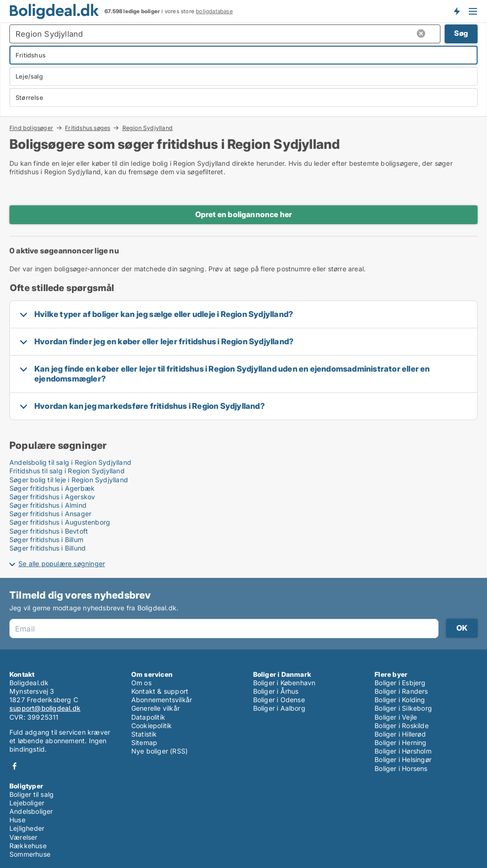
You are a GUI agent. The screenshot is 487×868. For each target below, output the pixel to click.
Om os (141, 683)
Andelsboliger (31, 811)
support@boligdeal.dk (45, 708)
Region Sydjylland (148, 128)
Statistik (144, 734)
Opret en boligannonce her (244, 214)
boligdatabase (214, 11)
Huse (17, 820)
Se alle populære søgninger (62, 564)
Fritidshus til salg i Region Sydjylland (67, 471)
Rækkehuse (28, 846)
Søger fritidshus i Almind (48, 505)
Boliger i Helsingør (403, 759)
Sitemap (144, 742)
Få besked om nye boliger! (456, 11)
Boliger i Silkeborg (403, 708)
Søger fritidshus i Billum (46, 539)
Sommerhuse (30, 854)
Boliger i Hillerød (400, 734)
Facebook (15, 766)
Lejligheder (27, 828)
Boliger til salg (32, 794)
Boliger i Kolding (400, 700)
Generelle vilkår (156, 708)
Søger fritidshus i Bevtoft (49, 531)
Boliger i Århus (276, 691)
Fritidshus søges (88, 128)
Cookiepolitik (152, 726)
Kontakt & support (160, 691)
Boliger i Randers (401, 691)
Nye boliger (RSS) (160, 751)
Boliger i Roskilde (402, 726)
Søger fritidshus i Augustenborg (60, 522)
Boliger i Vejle (396, 717)
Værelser (24, 837)
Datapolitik (148, 717)
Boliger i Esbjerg (400, 683)
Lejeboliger (27, 803)
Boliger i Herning (400, 742)
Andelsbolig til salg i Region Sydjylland (70, 462)
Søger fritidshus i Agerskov (52, 497)
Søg (461, 33)
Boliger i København (284, 683)
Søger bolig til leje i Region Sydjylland (69, 480)
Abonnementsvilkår (162, 700)
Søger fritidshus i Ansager (50, 514)
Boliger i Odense (279, 700)
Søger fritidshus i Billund (48, 548)
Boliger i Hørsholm (403, 751)
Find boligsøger (31, 128)
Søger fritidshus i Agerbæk (52, 488)
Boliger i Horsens (401, 768)
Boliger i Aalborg (279, 708)
